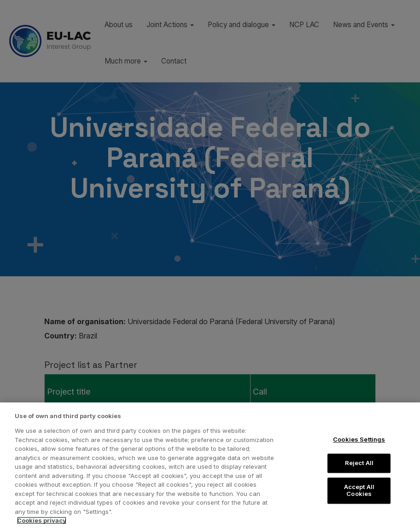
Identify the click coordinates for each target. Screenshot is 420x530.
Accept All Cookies (359, 490)
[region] (210, 466)
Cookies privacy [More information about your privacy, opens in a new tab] (42, 520)
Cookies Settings (359, 440)
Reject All (359, 463)
